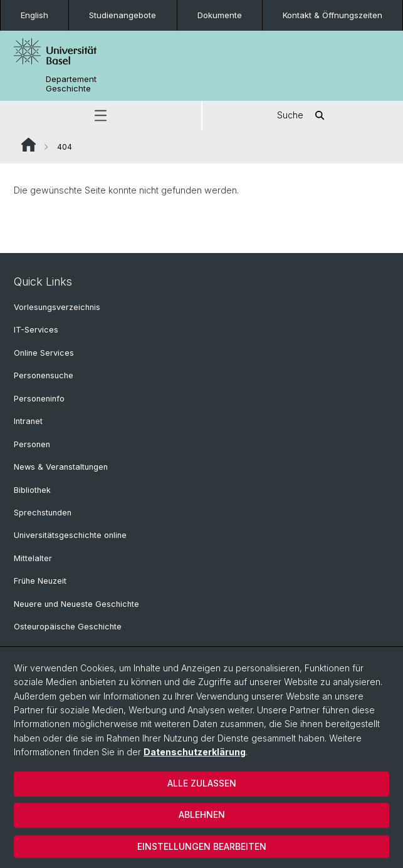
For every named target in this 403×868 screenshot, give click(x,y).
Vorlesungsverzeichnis (57, 307)
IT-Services (36, 330)
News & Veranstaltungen (61, 467)
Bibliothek (32, 490)
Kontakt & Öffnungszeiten (332, 15)
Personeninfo (39, 399)
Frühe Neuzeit (40, 581)
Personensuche (44, 375)
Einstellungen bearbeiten (202, 846)
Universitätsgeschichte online (70, 535)
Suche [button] (303, 116)
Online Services (44, 353)
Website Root (29, 145)
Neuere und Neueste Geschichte (76, 604)
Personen (32, 444)
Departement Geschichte (71, 84)
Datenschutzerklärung (195, 752)
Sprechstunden (43, 513)
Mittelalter (33, 558)
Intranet (28, 421)
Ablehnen (202, 814)
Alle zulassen (202, 783)
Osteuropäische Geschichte (68, 627)
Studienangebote (123, 15)
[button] (101, 116)
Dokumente (220, 15)
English (34, 15)
